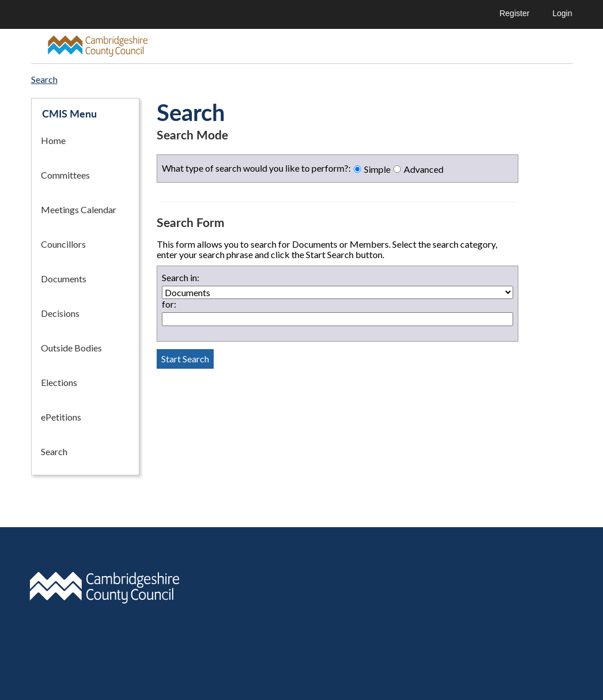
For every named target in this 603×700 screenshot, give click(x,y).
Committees (65, 175)
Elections (59, 382)
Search (54, 451)
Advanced (424, 169)
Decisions (60, 313)
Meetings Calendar (79, 209)
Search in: (181, 277)
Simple (377, 169)
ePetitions (61, 417)
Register (514, 13)
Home (53, 140)
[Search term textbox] (337, 319)
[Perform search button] (185, 359)
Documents (64, 279)
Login (562, 13)
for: (169, 304)
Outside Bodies (71, 348)
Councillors (63, 244)
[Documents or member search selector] (337, 292)
